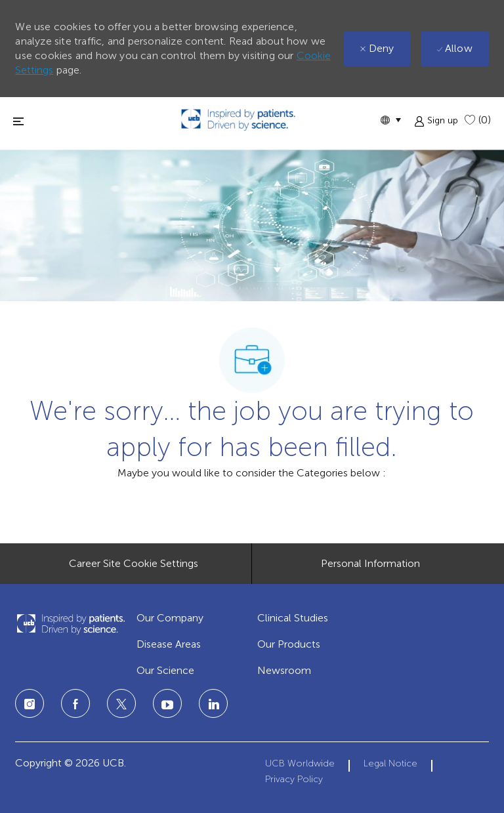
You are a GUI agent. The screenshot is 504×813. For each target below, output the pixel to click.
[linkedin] (167, 703)
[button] (390, 120)
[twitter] (121, 703)
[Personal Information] (370, 564)
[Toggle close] (18, 121)
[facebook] (75, 703)
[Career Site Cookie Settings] (134, 564)
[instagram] (30, 703)
